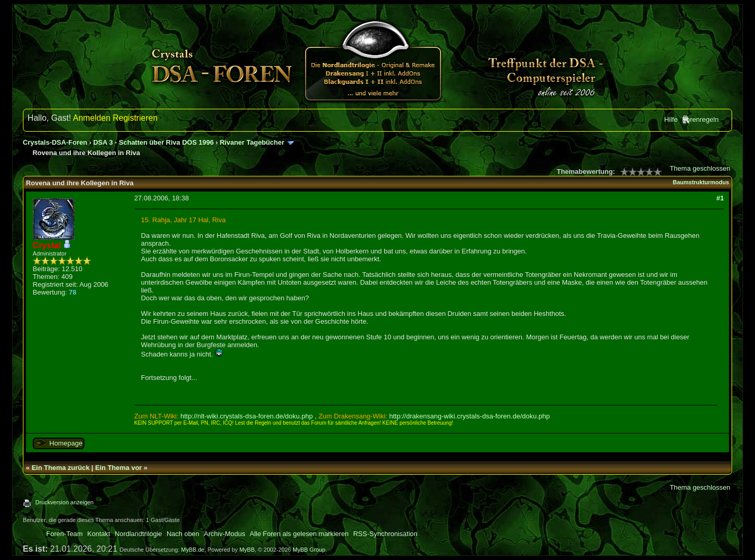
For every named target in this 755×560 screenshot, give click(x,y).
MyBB (247, 550)
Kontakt (99, 534)
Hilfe (671, 119)
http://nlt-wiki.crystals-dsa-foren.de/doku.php (246, 416)
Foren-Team (65, 534)
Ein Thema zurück (61, 468)
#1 (720, 198)
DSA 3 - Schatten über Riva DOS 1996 (153, 142)
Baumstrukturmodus (701, 182)
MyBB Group (309, 550)
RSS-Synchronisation (385, 534)
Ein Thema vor (119, 468)
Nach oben (183, 534)
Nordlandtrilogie (138, 534)
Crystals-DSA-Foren (55, 142)
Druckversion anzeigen (65, 502)
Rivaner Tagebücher (252, 142)
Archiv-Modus (224, 534)
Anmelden (92, 118)
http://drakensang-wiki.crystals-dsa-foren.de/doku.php (469, 416)
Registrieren (135, 118)
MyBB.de (193, 550)
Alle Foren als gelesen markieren (299, 534)
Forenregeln (700, 119)
